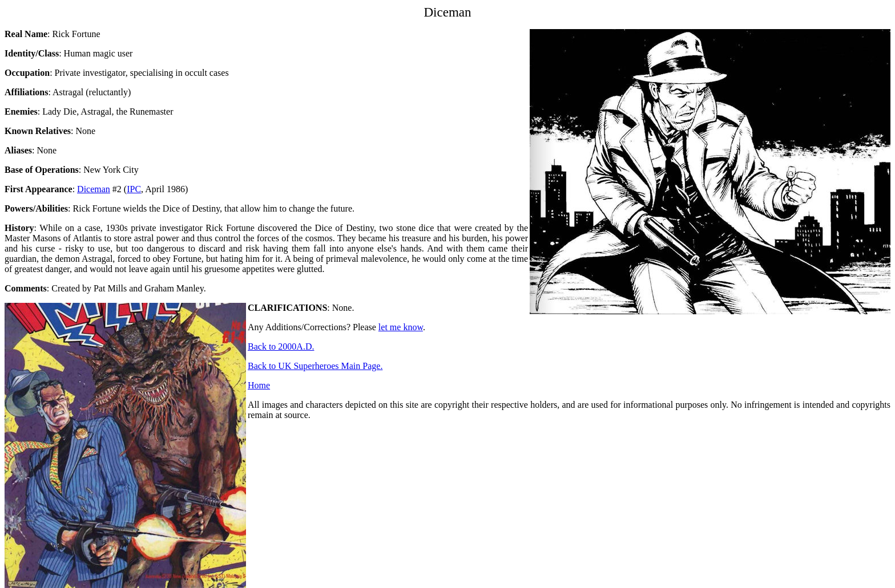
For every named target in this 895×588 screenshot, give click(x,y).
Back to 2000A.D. (281, 346)
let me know (401, 327)
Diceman (94, 189)
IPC (134, 189)
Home (259, 385)
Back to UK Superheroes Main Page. (315, 366)
